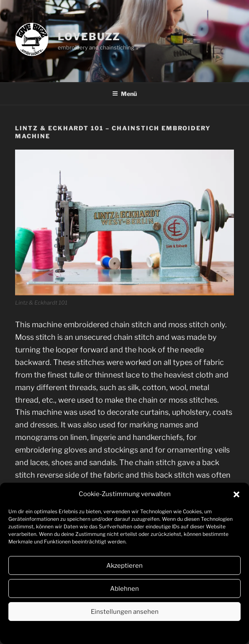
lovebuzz (89, 37)
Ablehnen (124, 589)
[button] (236, 494)
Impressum (155, 632)
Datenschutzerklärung (111, 632)
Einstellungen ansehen (125, 612)
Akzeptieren (124, 566)
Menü (124, 94)
